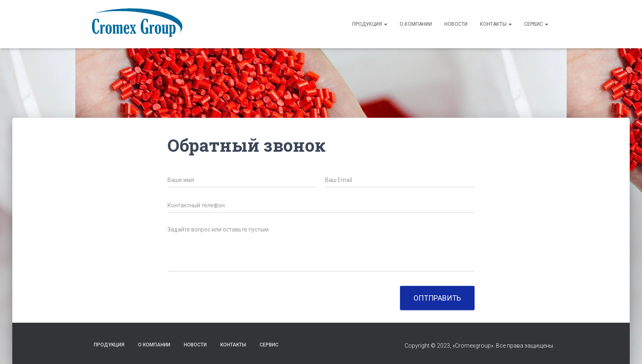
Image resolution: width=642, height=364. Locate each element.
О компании (416, 24)
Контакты (496, 24)
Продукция (370, 24)
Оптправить (437, 298)
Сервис (536, 24)
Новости (456, 24)
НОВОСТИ (195, 345)
